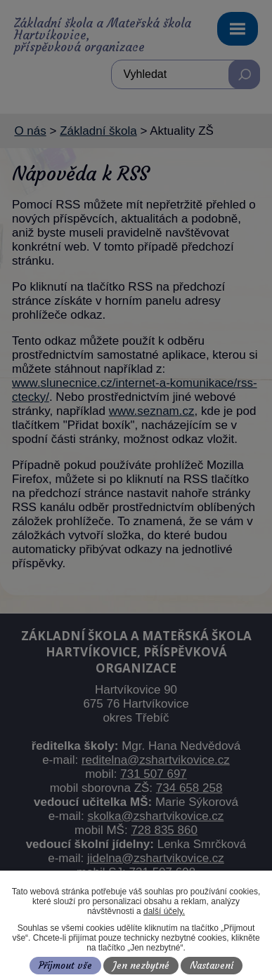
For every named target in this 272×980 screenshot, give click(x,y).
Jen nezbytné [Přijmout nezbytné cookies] (141, 966)
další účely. (164, 911)
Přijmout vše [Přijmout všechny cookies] (65, 966)
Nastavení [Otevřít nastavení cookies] (212, 966)
